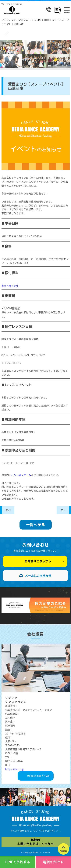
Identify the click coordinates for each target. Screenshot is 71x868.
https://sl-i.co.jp (15, 769)
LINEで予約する (18, 862)
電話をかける (53, 862)
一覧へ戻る (36, 525)
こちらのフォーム (21, 475)
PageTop (63, 851)
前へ (8, 510)
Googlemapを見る (38, 776)
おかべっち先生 (10, 286)
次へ (63, 510)
